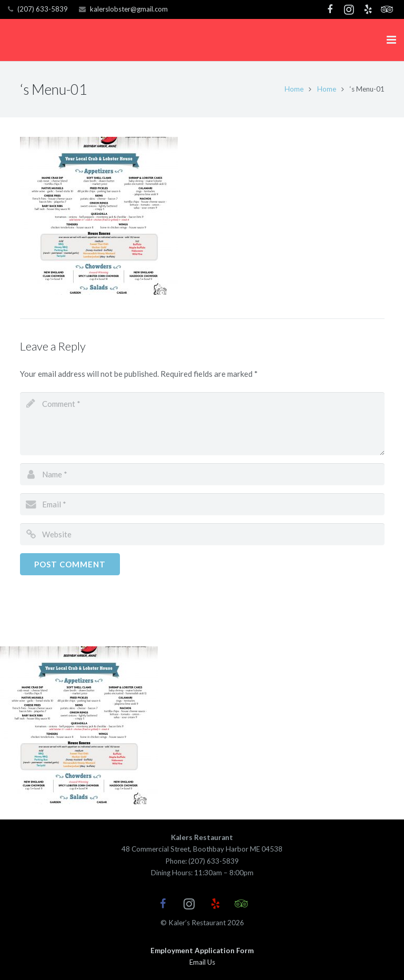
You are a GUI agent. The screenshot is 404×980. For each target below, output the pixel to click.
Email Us (202, 962)
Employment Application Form (202, 951)
